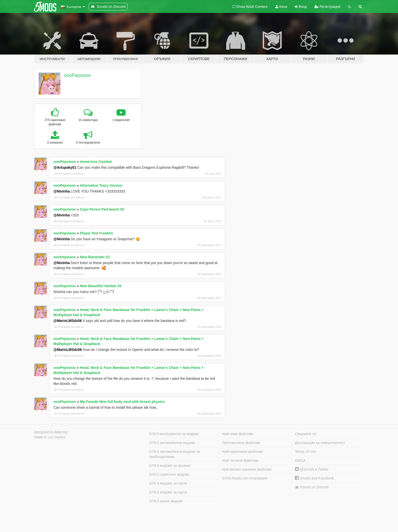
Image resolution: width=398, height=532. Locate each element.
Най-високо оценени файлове (247, 469)
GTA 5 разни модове (166, 501)
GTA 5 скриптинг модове (169, 474)
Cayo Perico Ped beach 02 (102, 209)
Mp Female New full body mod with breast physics (122, 402)
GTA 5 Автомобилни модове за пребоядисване (175, 454)
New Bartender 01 (95, 257)
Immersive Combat (96, 162)
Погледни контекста (69, 174)
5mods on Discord (312, 487)
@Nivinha (62, 191)
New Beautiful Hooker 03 (101, 286)
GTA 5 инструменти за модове (174, 434)
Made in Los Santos (50, 437)
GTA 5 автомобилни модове (172, 443)
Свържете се (305, 434)
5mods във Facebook (314, 478)
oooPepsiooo (78, 75)
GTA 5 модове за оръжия (170, 466)
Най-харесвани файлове (242, 452)
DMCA (300, 460)
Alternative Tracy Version (101, 185)
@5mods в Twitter (312, 469)
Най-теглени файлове (240, 460)
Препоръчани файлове (241, 443)
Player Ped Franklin (96, 233)
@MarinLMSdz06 (68, 321)
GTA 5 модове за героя (168, 483)
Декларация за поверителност (320, 443)
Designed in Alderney (51, 432)
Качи (281, 7)
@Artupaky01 (65, 167)
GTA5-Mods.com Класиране (245, 478)
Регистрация (327, 7)
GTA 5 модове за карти (168, 492)
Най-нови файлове (238, 434)
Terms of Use (305, 452)
